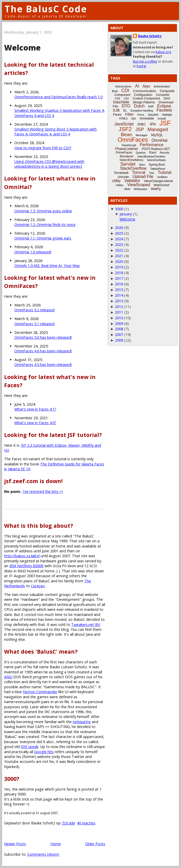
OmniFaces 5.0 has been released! (43, 337)
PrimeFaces (124, 153)
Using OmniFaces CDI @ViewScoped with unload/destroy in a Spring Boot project (49, 164)
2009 (119, 323)
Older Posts (95, 844)
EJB (116, 110)
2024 (119, 239)
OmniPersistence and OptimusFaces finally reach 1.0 (58, 97)
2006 (119, 340)
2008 (119, 329)
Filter (129, 114)
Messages (142, 135)
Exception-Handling (142, 111)
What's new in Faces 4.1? (35, 409)
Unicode (123, 177)
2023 (119, 245)
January (126, 214)
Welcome (22, 48)
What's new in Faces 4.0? (35, 423)
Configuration (143, 95)
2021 (119, 256)
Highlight (167, 115)
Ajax (146, 86)
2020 (119, 261)
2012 (119, 307)
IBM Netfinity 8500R (26, 566)
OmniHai (159, 140)
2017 (119, 278)
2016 (119, 284)
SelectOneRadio (156, 160)
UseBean (162, 177)
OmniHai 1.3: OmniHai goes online (43, 211)
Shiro (142, 165)
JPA (153, 124)
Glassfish (153, 115)
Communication (144, 91)
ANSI (8, 677)
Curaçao (38, 586)
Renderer (127, 156)
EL (125, 111)
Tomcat (139, 172)
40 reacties (86, 823)
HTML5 (124, 119)
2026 (119, 228)
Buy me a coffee (145, 61)
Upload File (143, 177)
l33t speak (30, 747)
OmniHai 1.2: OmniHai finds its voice (45, 225)
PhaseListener (127, 149)
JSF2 (125, 129)
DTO (126, 106)
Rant (153, 152)
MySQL (157, 135)
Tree (151, 173)
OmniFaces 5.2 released (34, 310)
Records (165, 153)
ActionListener (123, 87)
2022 (119, 250)
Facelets (164, 110)
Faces (117, 115)
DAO (167, 98)
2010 (119, 318)
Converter (163, 95)
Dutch (139, 106)
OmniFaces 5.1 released (34, 324)
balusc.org (163, 52)
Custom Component (146, 98)
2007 (119, 335)
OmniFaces (133, 140)
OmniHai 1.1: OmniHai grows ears (43, 238)
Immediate (147, 118)
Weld (127, 189)
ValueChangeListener (159, 181)
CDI (125, 91)
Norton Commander (40, 692)
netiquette (82, 722)
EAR (151, 107)
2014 (119, 295)
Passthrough (129, 145)
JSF (165, 123)
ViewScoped (139, 185)
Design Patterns (144, 102)
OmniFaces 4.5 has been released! (43, 365)
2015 (119, 290)
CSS (118, 99)
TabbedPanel (158, 169)
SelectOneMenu (131, 160)
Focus (141, 115)
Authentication (162, 87)
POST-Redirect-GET (156, 149)
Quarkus (141, 153)
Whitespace (140, 189)
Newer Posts (15, 844)
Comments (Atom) (43, 854)
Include (162, 119)
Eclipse (164, 106)
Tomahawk (121, 173)
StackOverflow (133, 168)
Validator (132, 181)
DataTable (121, 102)
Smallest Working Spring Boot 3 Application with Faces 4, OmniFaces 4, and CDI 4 (56, 132)
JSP (140, 129)
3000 (119, 209)
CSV (126, 99)
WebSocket (162, 185)
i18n (134, 119)
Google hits (44, 752)
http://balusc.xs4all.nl (22, 556)
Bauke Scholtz (150, 36)
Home (56, 844)
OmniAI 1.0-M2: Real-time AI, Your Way (47, 266)
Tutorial (165, 172)
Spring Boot (157, 165)
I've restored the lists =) (43, 491)
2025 (119, 233)
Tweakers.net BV (86, 625)
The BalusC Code (46, 9)
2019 (119, 267)
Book (115, 91)
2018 (119, 273)
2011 (119, 312)
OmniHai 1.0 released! (33, 252)
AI (137, 86)
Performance (152, 145)
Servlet (128, 164)
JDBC (141, 124)
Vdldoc (120, 185)
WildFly (156, 189)
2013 (119, 301)
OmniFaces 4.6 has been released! (43, 351)
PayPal (141, 66)
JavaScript (124, 124)
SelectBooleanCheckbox (151, 157)
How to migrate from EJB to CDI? (43, 148)
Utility (116, 181)
